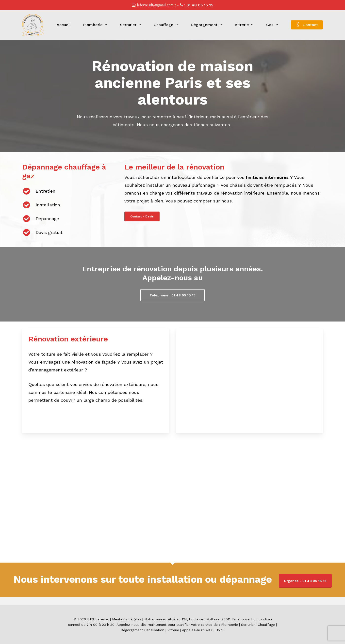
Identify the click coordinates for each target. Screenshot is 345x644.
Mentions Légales (127, 619)
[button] (142, 216)
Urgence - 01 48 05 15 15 (305, 581)
